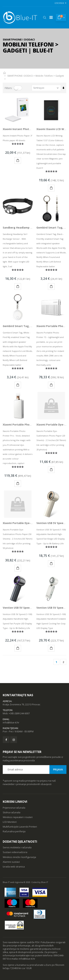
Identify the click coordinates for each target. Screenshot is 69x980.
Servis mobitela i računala (17, 847)
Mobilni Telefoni (44, 76)
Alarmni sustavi (11, 862)
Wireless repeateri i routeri (18, 817)
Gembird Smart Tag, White (20, 326)
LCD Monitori (10, 822)
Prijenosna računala (14, 808)
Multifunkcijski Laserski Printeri (20, 827)
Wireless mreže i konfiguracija (19, 857)
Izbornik (59, 3)
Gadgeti (60, 76)
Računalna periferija (14, 831)
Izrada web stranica (14, 867)
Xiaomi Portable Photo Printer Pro (25, 425)
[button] (45, 18)
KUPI (18, 161)
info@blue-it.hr (11, 722)
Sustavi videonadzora (15, 852)
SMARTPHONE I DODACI (20, 76)
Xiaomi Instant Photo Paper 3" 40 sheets (29, 129)
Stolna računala (12, 812)
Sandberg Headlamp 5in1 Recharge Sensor (31, 228)
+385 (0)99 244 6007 (19, 713)
